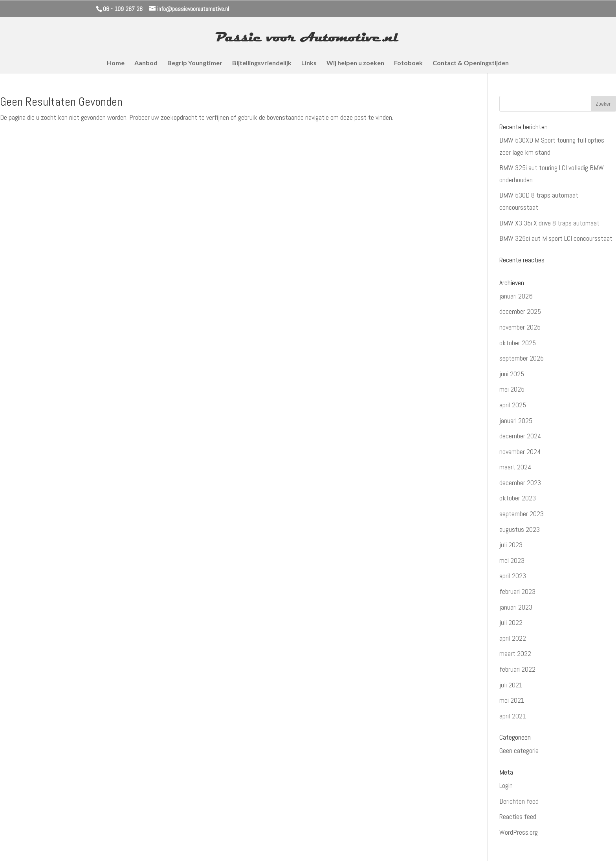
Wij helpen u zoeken (355, 63)
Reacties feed (518, 816)
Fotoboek (408, 63)
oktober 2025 (518, 343)
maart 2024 (515, 467)
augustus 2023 (520, 529)
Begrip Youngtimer (195, 63)
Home (116, 63)
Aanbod (146, 63)
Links (309, 63)
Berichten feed (519, 801)
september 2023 (522, 514)
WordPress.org (519, 832)
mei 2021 (512, 700)
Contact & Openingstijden (471, 63)
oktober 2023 (518, 498)
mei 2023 (512, 560)
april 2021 (513, 716)
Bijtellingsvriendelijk (262, 63)
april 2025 (513, 405)
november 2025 (520, 327)
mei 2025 (512, 389)
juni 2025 (512, 374)
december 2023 (520, 483)
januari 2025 (516, 420)
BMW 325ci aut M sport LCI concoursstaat (556, 238)
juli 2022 (511, 622)
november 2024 (520, 452)
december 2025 (520, 311)
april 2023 (513, 576)
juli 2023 (511, 545)
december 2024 (520, 436)
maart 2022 (515, 653)
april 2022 (513, 638)
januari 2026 (516, 296)
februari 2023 (517, 591)
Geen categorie (519, 750)
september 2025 (522, 358)
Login (506, 785)
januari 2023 (516, 607)
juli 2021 (511, 685)
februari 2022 (517, 669)
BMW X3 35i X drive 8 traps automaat (549, 223)
